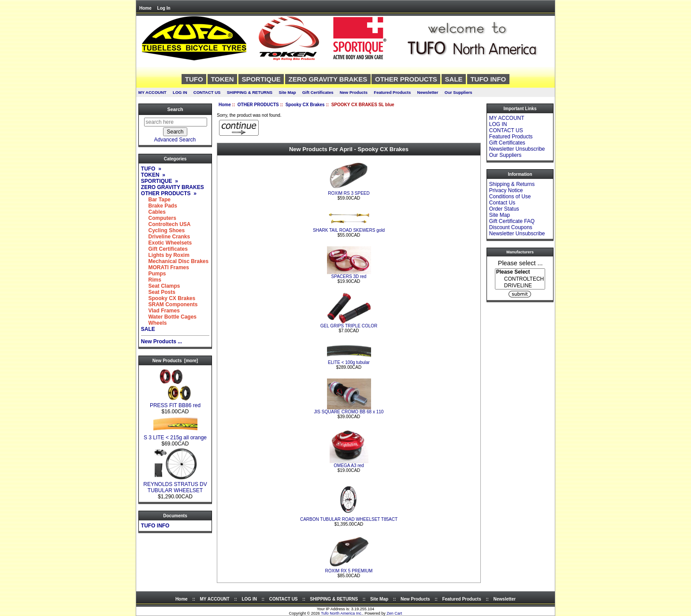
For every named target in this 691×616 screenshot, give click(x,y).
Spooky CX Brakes (305, 105)
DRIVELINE (520, 286)
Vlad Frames (160, 311)
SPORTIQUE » (160, 181)
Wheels (154, 323)
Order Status (504, 209)
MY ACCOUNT (152, 92)
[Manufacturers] (520, 279)
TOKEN (222, 79)
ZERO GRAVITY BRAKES (328, 79)
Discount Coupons (511, 227)
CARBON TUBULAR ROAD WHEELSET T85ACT (349, 519)
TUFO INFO (488, 79)
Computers (159, 218)
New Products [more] (175, 361)
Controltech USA (166, 224)
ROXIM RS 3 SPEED (349, 193)
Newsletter (428, 92)
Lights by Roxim (165, 255)
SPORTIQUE (261, 79)
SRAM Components (169, 304)
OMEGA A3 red (349, 466)
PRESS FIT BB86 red (175, 403)
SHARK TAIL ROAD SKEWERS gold (349, 230)
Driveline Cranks (165, 237)
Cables (153, 212)
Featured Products (392, 92)
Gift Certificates (318, 92)
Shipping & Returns (512, 184)
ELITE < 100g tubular (349, 362)
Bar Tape (156, 200)
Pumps (154, 274)
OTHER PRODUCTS (258, 105)
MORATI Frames (165, 267)
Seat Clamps (161, 286)
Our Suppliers (459, 92)
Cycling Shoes (163, 230)
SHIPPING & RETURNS (250, 92)
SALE (454, 79)
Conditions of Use (510, 197)
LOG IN (180, 92)
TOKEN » (153, 175)
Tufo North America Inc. (342, 613)
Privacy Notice (506, 190)
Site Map (287, 92)
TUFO (194, 79)
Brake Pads (159, 206)
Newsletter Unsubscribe (517, 149)
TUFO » (151, 169)
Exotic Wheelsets (166, 243)
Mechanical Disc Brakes (175, 261)
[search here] (176, 122)
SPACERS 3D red (349, 276)
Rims (151, 280)
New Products (354, 92)
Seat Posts (158, 292)
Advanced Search (175, 140)
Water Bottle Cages (169, 317)
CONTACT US (207, 92)
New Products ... (162, 341)
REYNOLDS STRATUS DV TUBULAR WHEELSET (175, 485)
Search (175, 109)
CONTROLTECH (520, 279)
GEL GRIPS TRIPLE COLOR (349, 326)
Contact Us (502, 203)
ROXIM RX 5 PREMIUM (349, 571)
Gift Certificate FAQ (512, 221)
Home (145, 8)
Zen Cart (394, 613)
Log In (164, 8)
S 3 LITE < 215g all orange (175, 435)
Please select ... (520, 263)
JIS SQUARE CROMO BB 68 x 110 (349, 412)
